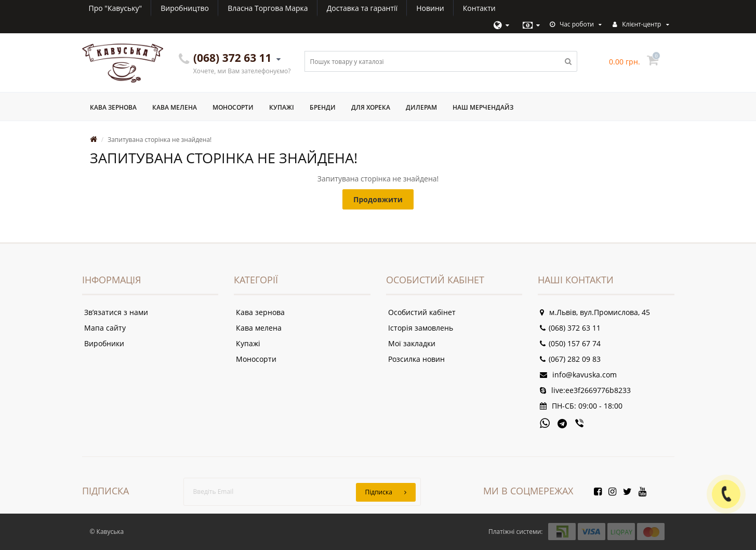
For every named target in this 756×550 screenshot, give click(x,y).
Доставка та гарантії (362, 8)
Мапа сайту (105, 328)
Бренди (323, 107)
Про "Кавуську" (116, 8)
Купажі (282, 107)
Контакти (479, 8)
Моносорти (233, 107)
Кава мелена (175, 107)
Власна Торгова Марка (268, 8)
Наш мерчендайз (483, 107)
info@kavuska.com (578, 375)
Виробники (104, 343)
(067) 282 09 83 (570, 359)
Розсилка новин (416, 359)
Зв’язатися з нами (116, 312)
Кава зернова (113, 107)
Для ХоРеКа (371, 107)
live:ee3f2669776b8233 (585, 390)
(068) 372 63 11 (570, 328)
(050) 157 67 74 (570, 343)
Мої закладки (412, 343)
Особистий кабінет (422, 312)
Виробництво (185, 8)
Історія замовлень (421, 328)
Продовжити (378, 199)
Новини (430, 8)
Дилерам (421, 107)
